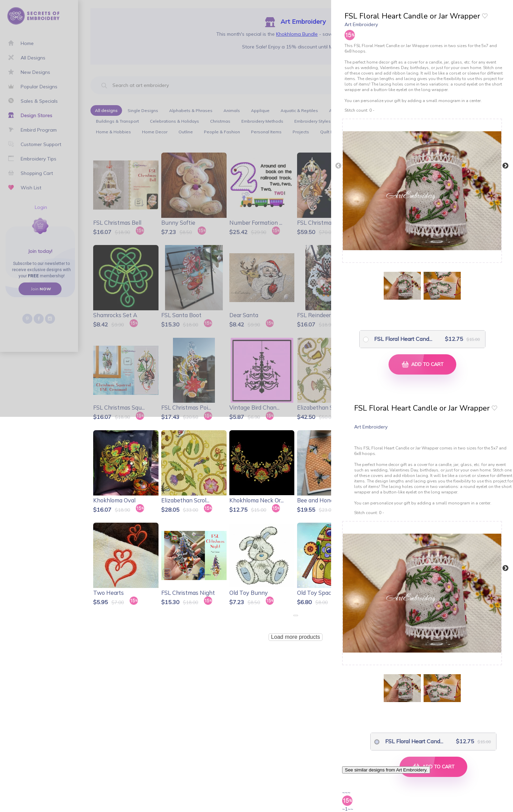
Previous (338, 166)
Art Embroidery (361, 24)
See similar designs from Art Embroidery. (386, 770)
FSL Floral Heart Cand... (398, 339)
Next (505, 166)
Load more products (295, 637)
